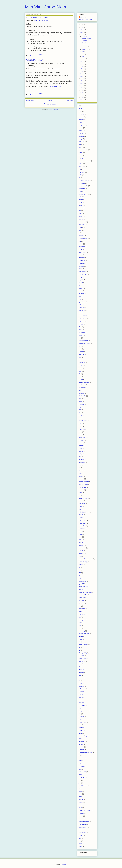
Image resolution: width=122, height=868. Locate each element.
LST (80, 617)
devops (81, 531)
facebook (81, 236)
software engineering (84, 180)
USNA (80, 191)
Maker (80, 399)
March (84, 59)
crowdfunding (82, 520)
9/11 (80, 573)
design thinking (83, 736)
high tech (81, 324)
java (80, 377)
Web (80, 144)
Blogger (64, 865)
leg (79, 788)
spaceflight (81, 294)
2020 (82, 67)
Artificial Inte (82, 589)
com (80, 714)
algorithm (81, 692)
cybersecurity (82, 319)
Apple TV (81, 584)
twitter (80, 175)
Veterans (81, 501)
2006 (82, 100)
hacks (80, 424)
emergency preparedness (85, 752)
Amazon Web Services (85, 161)
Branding (81, 390)
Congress (81, 600)
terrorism (81, 451)
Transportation (82, 272)
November (85, 47)
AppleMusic (82, 462)
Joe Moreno (84, 17)
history (80, 764)
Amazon (81, 200)
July (83, 52)
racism (80, 830)
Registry (81, 639)
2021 (82, 64)
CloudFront (82, 598)
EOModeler (82, 609)
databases (81, 728)
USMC (80, 153)
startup (80, 249)
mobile (80, 164)
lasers (80, 435)
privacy (80, 291)
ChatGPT (81, 471)
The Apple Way (83, 653)
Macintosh (81, 167)
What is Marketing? (35, 60)
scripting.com (82, 833)
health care (82, 321)
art (79, 233)
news (80, 230)
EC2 (80, 606)
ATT (80, 299)
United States (82, 659)
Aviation (81, 128)
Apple (80, 108)
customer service (83, 150)
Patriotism (81, 490)
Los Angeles (82, 620)
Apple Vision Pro (83, 587)
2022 (82, 62)
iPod (80, 374)
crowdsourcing (82, 523)
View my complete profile (85, 19)
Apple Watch (82, 302)
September (85, 49)
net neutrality (82, 332)
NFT (80, 623)
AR (79, 576)
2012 (82, 86)
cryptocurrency (83, 722)
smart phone (82, 385)
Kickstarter (81, 354)
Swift (80, 357)
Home (50, 101)
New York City (82, 487)
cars (80, 410)
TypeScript (81, 656)
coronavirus (82, 261)
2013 (82, 83)
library (80, 791)
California (81, 308)
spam (80, 556)
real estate (81, 553)
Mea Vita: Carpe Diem (45, 7)
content (81, 518)
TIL (79, 650)
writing (80, 454)
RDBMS (81, 493)
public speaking (83, 824)
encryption (81, 758)
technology (82, 114)
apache (81, 697)
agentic (81, 683)
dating (80, 733)
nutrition (81, 802)
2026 (82, 27)
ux (79, 567)
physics (81, 379)
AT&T (80, 578)
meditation (81, 545)
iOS (80, 211)
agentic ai (81, 686)
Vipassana (81, 670)
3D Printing (82, 388)
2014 (82, 81)
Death (80, 349)
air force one (82, 689)
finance (81, 208)
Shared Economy (83, 645)
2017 (82, 74)
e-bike (80, 534)
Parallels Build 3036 (84, 634)
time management (83, 341)
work (80, 346)
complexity (81, 716)
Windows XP (82, 363)
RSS (80, 495)
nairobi (80, 797)
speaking (81, 835)
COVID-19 (81, 305)
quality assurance (83, 827)
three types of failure (41, 21)
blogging (81, 366)
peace (80, 808)
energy (80, 415)
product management (84, 822)
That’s (55, 87)
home (80, 769)
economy (81, 744)
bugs (80, 407)
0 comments (48, 54)
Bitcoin (80, 269)
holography (82, 766)
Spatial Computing (84, 498)
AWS (80, 285)
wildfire (80, 846)
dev (80, 739)
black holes (82, 705)
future (80, 418)
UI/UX (80, 202)
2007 (82, 97)
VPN (80, 664)
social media (82, 247)
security (81, 158)
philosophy (81, 440)
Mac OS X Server (83, 484)
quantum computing (84, 382)
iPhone (80, 122)
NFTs (80, 625)
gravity (80, 540)
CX (79, 468)
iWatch (80, 775)
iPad (80, 169)
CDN (80, 465)
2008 (82, 95)
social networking (83, 238)
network (81, 799)
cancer (80, 708)
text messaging (83, 562)
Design (80, 139)
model (80, 794)
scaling (80, 448)
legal (80, 213)
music (80, 330)
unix (80, 841)
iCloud (80, 327)
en (79, 755)
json (80, 783)
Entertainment (82, 252)
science (81, 219)
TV (79, 360)
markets (81, 244)
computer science (83, 194)
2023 (82, 35)
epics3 (80, 761)
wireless (81, 283)
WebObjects (82, 504)
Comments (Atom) (53, 110)
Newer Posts (30, 101)
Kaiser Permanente (84, 482)
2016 (82, 76)
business (81, 117)
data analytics (82, 526)
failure (32, 56)
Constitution (82, 183)
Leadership (82, 189)
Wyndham (81, 672)
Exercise (81, 476)
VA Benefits (82, 661)
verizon (81, 844)
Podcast (81, 636)
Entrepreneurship (83, 186)
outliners (81, 551)
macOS (81, 542)
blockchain (81, 404)
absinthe (81, 678)
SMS (80, 313)
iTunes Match (82, 772)
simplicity (81, 280)
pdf (79, 805)
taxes (80, 838)
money (80, 205)
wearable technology (84, 343)
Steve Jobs (82, 258)
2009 (82, 93)
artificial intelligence (84, 512)
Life (80, 111)
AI (79, 178)
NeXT (80, 628)
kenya (80, 432)
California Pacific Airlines (85, 592)
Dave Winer (82, 310)
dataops (81, 730)
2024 (82, 32)
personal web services (85, 811)
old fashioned (82, 548)
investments (82, 429)
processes (81, 819)
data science (82, 529)
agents (80, 506)
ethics (80, 197)
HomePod (81, 352)
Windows (81, 288)
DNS (80, 473)
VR (79, 667)
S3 (79, 642)
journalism (81, 277)
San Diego (81, 225)
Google (81, 255)
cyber (80, 725)
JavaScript (81, 393)
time (80, 338)
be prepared (82, 703)
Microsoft (81, 216)
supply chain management (86, 559)
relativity (81, 443)
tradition (81, 565)
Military (80, 131)
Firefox (80, 611)
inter (80, 780)
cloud (80, 413)
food (80, 241)
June (83, 54)
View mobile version (50, 104)
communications (83, 274)
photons (81, 816)
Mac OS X (81, 142)
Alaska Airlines (83, 581)
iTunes (80, 426)
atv (79, 700)
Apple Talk (81, 459)
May (83, 56)
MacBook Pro (82, 396)
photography (82, 263)
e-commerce (82, 741)
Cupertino (81, 603)
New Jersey (82, 631)
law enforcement (83, 786)
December (85, 37)
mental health (82, 437)
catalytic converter (83, 711)
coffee (80, 368)
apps (80, 509)
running (81, 446)
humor (80, 227)
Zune (80, 675)
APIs (80, 457)
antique (81, 694)
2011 (82, 88)
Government (82, 222)
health (80, 371)
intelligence (82, 777)
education (81, 747)
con (80, 719)
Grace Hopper (82, 614)
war (80, 570)
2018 (82, 71)
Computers (82, 125)
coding (80, 147)
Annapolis (81, 266)
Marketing (33, 95)
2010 (82, 90)
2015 (82, 78)
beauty (80, 401)
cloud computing (83, 316)
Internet (81, 120)
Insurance (81, 479)
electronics (81, 750)
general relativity (83, 421)
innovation (81, 172)
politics (80, 156)
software (81, 335)
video (80, 296)
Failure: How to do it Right (37, 17)
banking (81, 515)
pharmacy (81, 813)
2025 (82, 30)
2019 (82, 69)
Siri (79, 647)
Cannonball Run (83, 595)
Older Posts (69, 101)
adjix (80, 681)
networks (81, 133)
